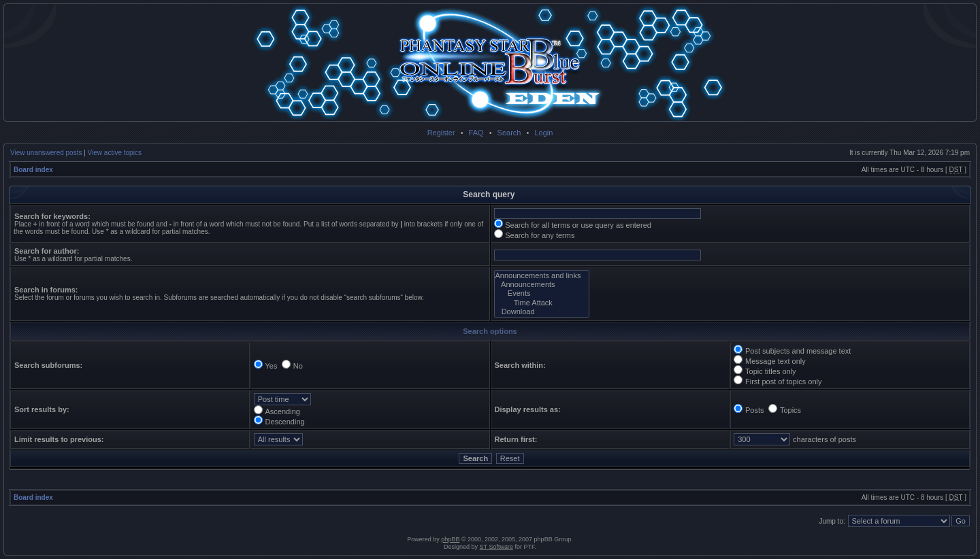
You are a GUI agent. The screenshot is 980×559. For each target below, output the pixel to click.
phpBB (450, 539)
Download (542, 312)
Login (543, 133)
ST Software (496, 547)
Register (441, 133)
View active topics (115, 153)
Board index (33, 170)
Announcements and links (542, 276)
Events (542, 293)
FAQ (476, 133)
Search (509, 133)
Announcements (542, 285)
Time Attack (542, 303)
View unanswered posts (46, 153)
